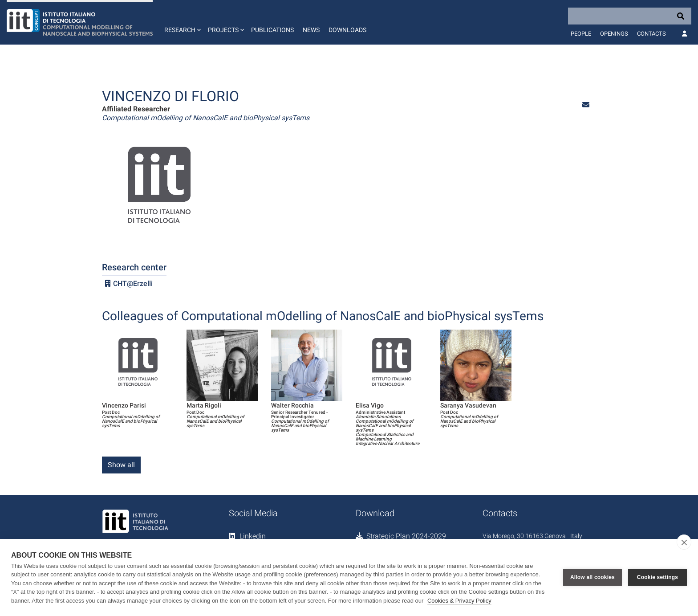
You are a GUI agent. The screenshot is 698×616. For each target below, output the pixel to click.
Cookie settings (657, 577)
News (311, 30)
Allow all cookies (592, 577)
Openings (614, 34)
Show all (121, 465)
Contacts (651, 34)
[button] (182, 22)
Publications (272, 30)
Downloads (347, 30)
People (581, 34)
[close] (684, 542)
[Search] (630, 16)
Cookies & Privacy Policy (459, 601)
